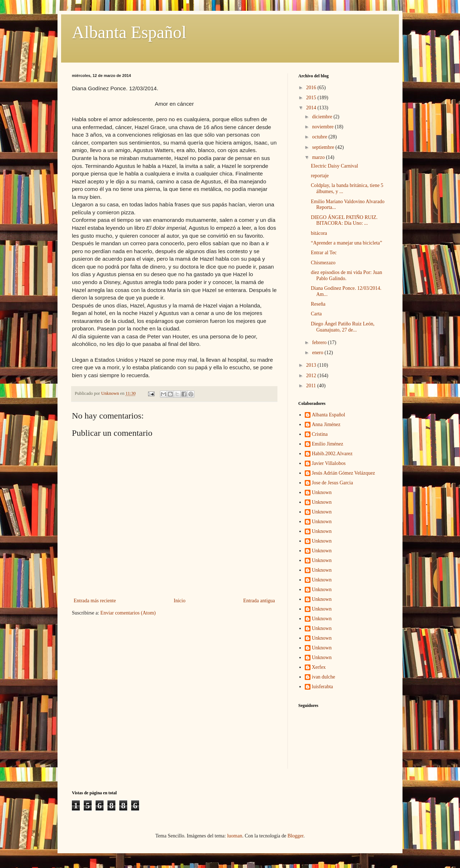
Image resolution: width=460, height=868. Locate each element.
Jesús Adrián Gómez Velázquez (344, 473)
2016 (312, 88)
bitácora (319, 233)
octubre (320, 137)
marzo (319, 157)
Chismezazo (323, 263)
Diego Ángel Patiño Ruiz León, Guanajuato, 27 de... (343, 327)
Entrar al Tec (324, 253)
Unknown (322, 492)
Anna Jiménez (326, 424)
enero (318, 353)
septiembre (324, 147)
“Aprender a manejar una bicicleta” (346, 243)
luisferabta (323, 687)
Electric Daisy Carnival (334, 166)
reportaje (320, 176)
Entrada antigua (259, 601)
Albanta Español (129, 32)
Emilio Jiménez (328, 444)
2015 (312, 98)
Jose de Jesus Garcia (333, 483)
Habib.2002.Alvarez (332, 454)
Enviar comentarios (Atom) (128, 613)
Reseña (318, 304)
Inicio (180, 601)
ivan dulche (324, 677)
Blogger (295, 836)
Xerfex (319, 667)
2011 (312, 386)
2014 (312, 108)
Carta (316, 314)
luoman (235, 836)
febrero (320, 342)
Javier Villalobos (329, 463)
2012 (312, 376)
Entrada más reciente (95, 601)
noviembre (323, 127)
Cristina (320, 434)
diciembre (323, 117)
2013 (312, 365)
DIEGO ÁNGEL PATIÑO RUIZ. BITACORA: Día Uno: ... (344, 220)
